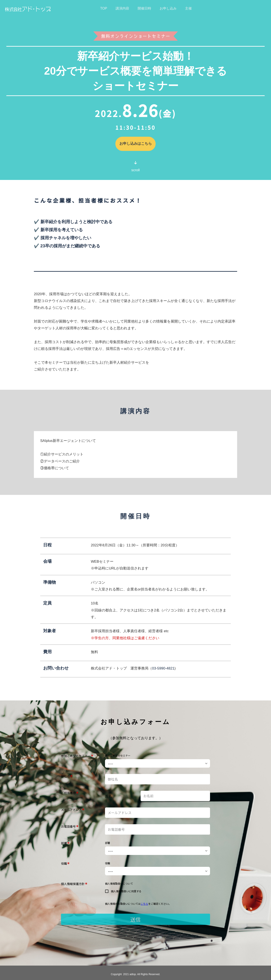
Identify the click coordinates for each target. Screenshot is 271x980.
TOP (104, 8)
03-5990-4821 (163, 669)
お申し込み (168, 8)
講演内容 (122, 8)
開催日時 (144, 8)
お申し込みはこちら (136, 144)
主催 (188, 8)
